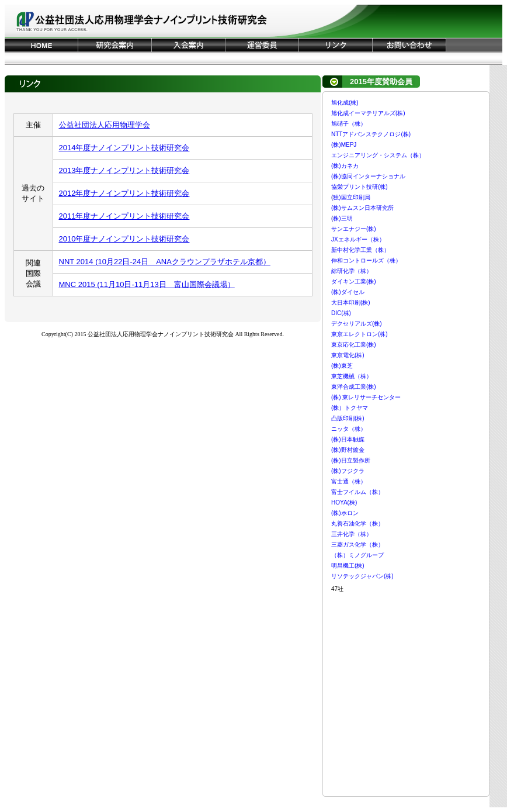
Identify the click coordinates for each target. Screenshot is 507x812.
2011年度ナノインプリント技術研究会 (124, 216)
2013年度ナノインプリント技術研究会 (124, 170)
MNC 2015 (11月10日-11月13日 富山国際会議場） (147, 284)
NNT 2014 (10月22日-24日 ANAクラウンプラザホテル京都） (165, 262)
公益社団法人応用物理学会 (105, 125)
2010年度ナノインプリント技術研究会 (124, 239)
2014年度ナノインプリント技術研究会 (124, 148)
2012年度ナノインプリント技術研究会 (124, 193)
